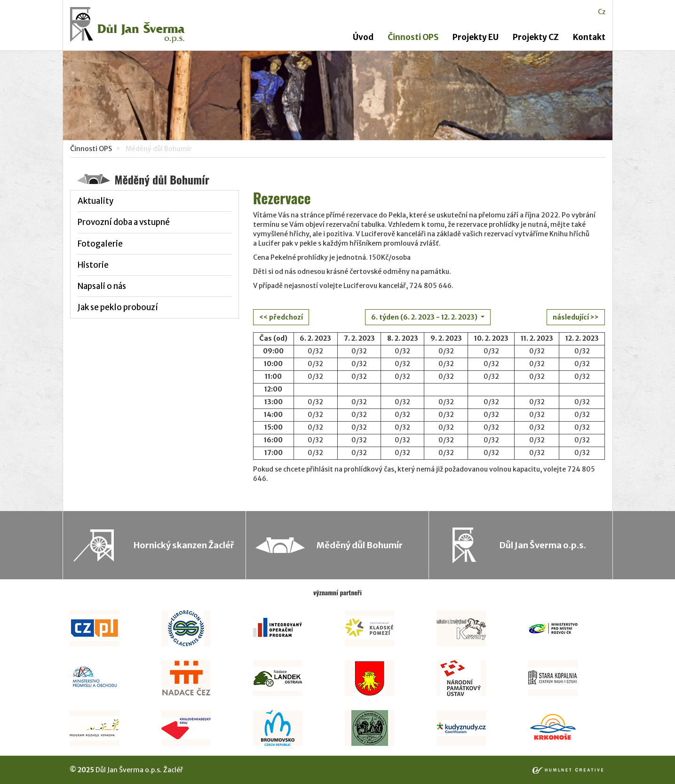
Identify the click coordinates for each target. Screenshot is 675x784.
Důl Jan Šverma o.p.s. (543, 545)
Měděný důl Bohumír (360, 545)
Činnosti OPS (413, 37)
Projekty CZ (536, 37)
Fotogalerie (100, 244)
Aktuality (95, 201)
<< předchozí (281, 317)
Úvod (363, 37)
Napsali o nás (102, 286)
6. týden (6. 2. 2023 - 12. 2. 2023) (425, 317)
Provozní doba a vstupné (124, 222)
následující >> (576, 317)
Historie (93, 265)
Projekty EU (476, 37)
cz (602, 12)
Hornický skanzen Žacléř (184, 545)
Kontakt (589, 37)
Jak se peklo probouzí (118, 307)
